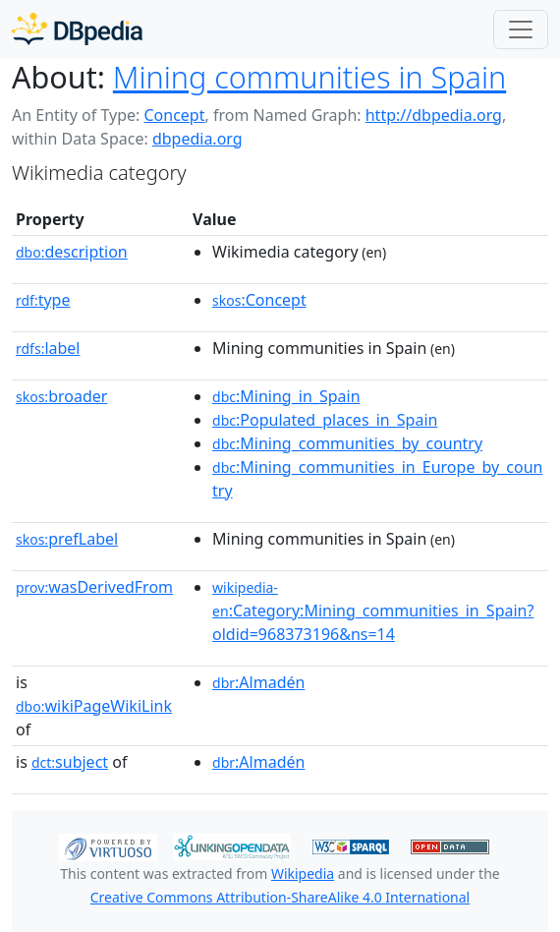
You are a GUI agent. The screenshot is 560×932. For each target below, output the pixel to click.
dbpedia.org (197, 139)
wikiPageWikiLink (94, 706)
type (43, 300)
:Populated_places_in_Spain (325, 420)
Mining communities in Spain (309, 77)
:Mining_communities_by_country (347, 443)
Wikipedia (303, 874)
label (48, 348)
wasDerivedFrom (94, 587)
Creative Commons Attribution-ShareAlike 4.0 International (280, 897)
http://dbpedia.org (434, 115)
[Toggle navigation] (521, 29)
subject (70, 762)
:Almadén (258, 682)
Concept (174, 115)
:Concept (259, 300)
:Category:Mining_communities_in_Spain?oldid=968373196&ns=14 (373, 612)
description (72, 252)
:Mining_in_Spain (286, 396)
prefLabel (67, 539)
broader (61, 396)
